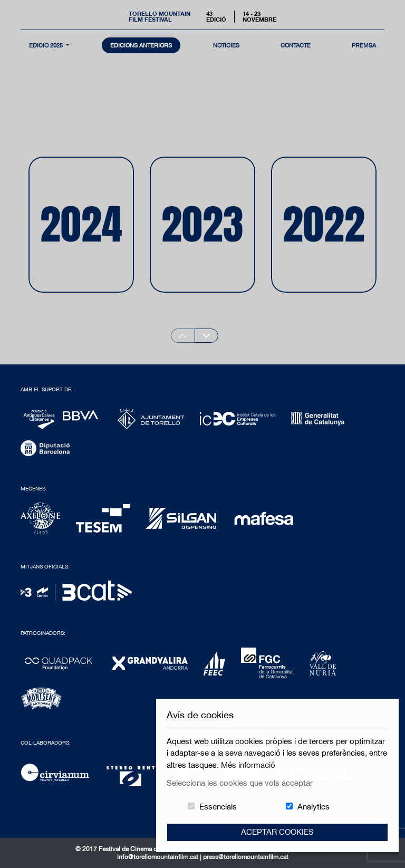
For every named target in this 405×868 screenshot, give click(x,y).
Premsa (364, 45)
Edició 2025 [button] (47, 45)
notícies (226, 45)
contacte (296, 45)
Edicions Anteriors (141, 45)
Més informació (248, 765)
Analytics (314, 807)
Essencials (218, 807)
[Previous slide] (183, 336)
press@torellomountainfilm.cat (246, 857)
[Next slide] (207, 336)
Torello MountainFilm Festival (160, 16)
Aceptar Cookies (277, 832)
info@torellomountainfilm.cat (158, 857)
